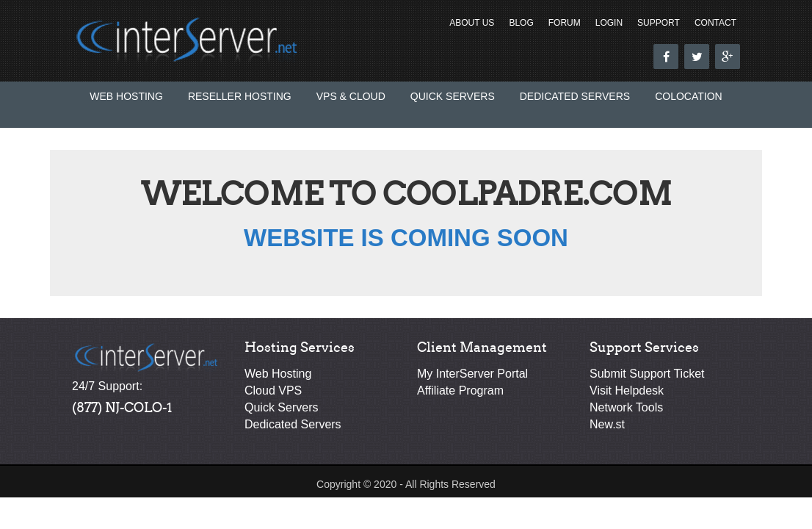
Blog (521, 23)
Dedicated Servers (575, 96)
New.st (607, 424)
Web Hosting (126, 96)
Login (609, 23)
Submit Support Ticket (647, 374)
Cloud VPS (273, 391)
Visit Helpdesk (627, 391)
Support (659, 23)
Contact (715, 23)
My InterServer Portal (472, 374)
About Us (472, 23)
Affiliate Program (460, 391)
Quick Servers (453, 96)
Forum (565, 23)
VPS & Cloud (351, 96)
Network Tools (626, 407)
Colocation (689, 96)
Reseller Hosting (240, 96)
